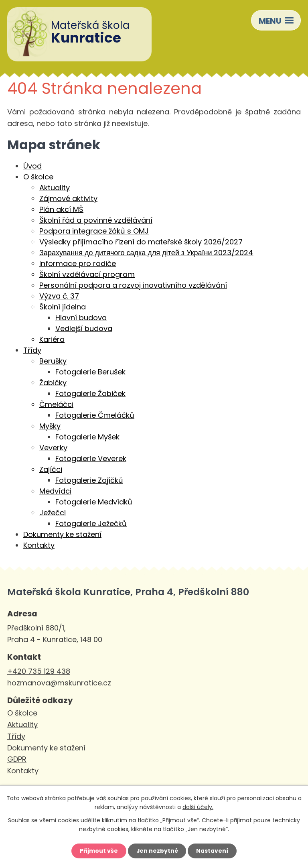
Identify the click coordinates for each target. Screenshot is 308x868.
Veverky (53, 448)
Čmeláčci (56, 404)
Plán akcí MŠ (61, 209)
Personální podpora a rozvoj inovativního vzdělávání (133, 285)
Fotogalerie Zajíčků (89, 480)
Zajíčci (51, 469)
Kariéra (52, 339)
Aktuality (55, 188)
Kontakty (39, 545)
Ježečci (53, 513)
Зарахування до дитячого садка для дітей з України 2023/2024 (146, 253)
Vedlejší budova (84, 328)
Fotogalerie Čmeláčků (95, 415)
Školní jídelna (63, 307)
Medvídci (55, 491)
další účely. (198, 807)
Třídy (32, 350)
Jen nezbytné (157, 851)
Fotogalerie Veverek (91, 458)
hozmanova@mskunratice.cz (59, 683)
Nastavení (213, 851)
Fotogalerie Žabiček (90, 393)
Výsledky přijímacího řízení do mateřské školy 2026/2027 (141, 242)
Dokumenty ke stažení (62, 534)
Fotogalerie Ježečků (91, 523)
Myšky (50, 426)
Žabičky (53, 383)
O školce (38, 177)
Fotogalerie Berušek (90, 372)
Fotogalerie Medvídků (94, 502)
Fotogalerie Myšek (87, 437)
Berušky (53, 361)
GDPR (17, 759)
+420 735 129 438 (39, 671)
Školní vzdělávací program (87, 274)
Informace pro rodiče (78, 263)
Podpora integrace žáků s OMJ (94, 231)
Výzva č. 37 (59, 296)
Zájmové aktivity (68, 198)
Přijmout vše (98, 851)
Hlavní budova (81, 318)
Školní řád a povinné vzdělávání (96, 220)
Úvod (32, 166)
